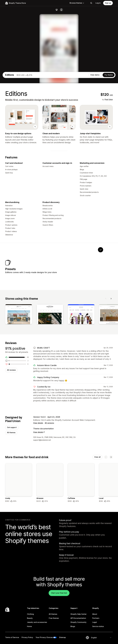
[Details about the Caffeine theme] (81, 555)
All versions (49, 494)
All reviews (11, 440)
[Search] (91, 3)
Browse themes (77, 3)
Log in (98, 3)
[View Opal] (87, 334)
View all (97, 529)
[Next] (111, 368)
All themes (11, 504)
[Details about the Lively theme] (19, 555)
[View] (19, 384)
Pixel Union (109, 165)
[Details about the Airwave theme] (50, 555)
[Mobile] (61, 10)
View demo (95, 140)
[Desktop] (57, 10)
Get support (12, 498)
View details (38, 494)
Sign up (108, 3)
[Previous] (106, 368)
